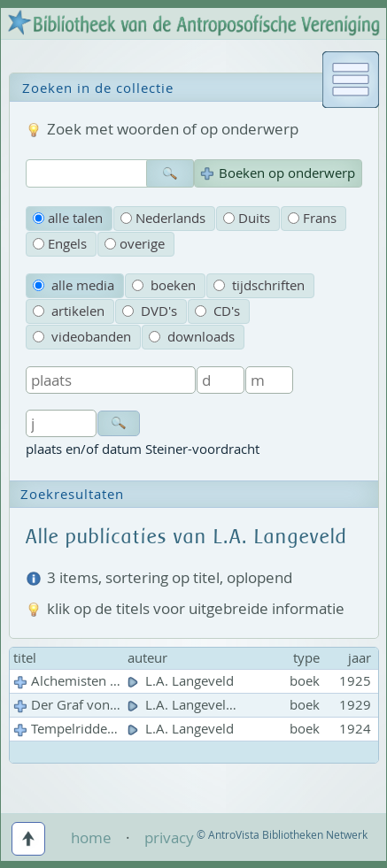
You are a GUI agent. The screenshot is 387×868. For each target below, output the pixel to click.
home (91, 837)
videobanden (82, 337)
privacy (169, 837)
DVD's (150, 311)
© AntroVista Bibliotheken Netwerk (282, 835)
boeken (164, 285)
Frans (312, 218)
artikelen (69, 311)
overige (135, 244)
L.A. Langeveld (182, 681)
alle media (74, 285)
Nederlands (163, 218)
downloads (192, 337)
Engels (60, 244)
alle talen (68, 218)
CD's (217, 311)
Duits (247, 218)
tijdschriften (259, 285)
